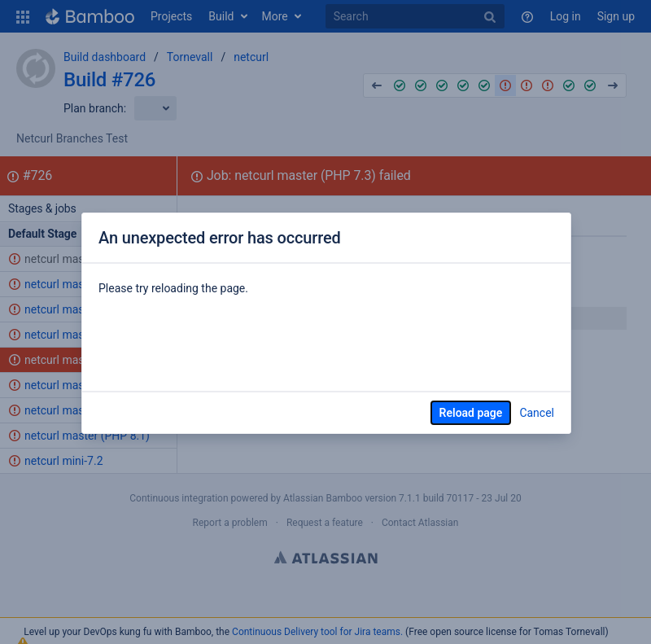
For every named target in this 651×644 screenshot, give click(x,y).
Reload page (471, 413)
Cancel (537, 413)
